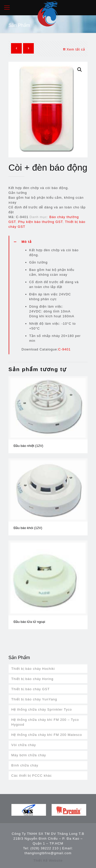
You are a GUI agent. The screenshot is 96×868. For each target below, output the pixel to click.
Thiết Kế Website (48, 860)
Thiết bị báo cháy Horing (32, 679)
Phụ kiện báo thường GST (40, 222)
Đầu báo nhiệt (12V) (28, 446)
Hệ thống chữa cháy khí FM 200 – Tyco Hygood (45, 722)
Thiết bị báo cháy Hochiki (33, 669)
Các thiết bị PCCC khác (31, 776)
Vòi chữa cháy (24, 745)
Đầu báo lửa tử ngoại (29, 622)
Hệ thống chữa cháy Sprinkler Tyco (42, 709)
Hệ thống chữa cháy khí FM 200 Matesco (47, 735)
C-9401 (64, 349)
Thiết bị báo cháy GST (30, 689)
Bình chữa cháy (25, 765)
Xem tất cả (73, 49)
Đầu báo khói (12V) (28, 528)
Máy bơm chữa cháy (29, 755)
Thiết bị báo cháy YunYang (34, 699)
